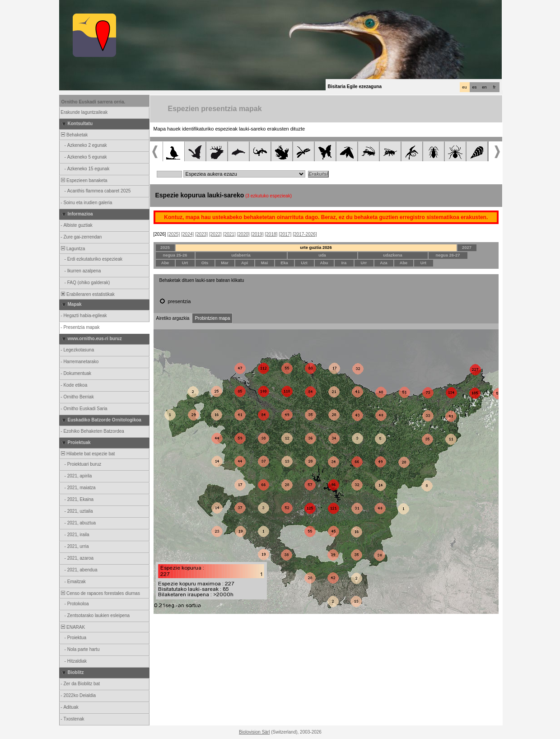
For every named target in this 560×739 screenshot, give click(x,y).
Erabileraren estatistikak (87, 294)
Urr (364, 263)
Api (245, 263)
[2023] (201, 234)
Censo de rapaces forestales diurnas (100, 593)
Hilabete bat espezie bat (88, 454)
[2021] (229, 234)
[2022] (215, 234)
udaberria (241, 255)
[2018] (271, 234)
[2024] (187, 234)
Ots (205, 263)
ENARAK (73, 627)
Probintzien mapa (212, 318)
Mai (265, 263)
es (475, 87)
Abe (165, 263)
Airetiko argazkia (173, 318)
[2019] (257, 234)
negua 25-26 (175, 255)
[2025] (173, 234)
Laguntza (73, 249)
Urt (185, 263)
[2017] (285, 234)
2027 (467, 248)
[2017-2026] (305, 234)
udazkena (393, 255)
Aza (384, 263)
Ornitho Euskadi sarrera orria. (93, 102)
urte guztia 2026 (316, 248)
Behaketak (74, 135)
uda (322, 255)
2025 (165, 248)
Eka (284, 263)
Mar (225, 263)
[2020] (243, 234)
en (484, 87)
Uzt (304, 263)
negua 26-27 (448, 255)
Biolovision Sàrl (254, 732)
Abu (324, 263)
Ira (344, 263)
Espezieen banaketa (84, 180)
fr (495, 87)
